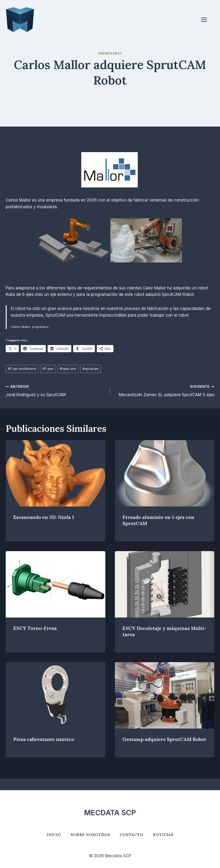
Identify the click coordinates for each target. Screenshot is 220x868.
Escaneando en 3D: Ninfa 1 (44, 517)
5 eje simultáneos (22, 369)
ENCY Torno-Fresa (35, 628)
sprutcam (91, 369)
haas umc (68, 369)
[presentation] (56, 473)
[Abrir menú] (206, 20)
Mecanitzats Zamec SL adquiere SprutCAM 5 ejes (164, 390)
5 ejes (48, 369)
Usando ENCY (110, 53)
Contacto (131, 835)
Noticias (163, 835)
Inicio (54, 835)
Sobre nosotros (90, 835)
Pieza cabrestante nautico (44, 739)
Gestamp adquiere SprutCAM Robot (164, 739)
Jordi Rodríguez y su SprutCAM (56, 390)
